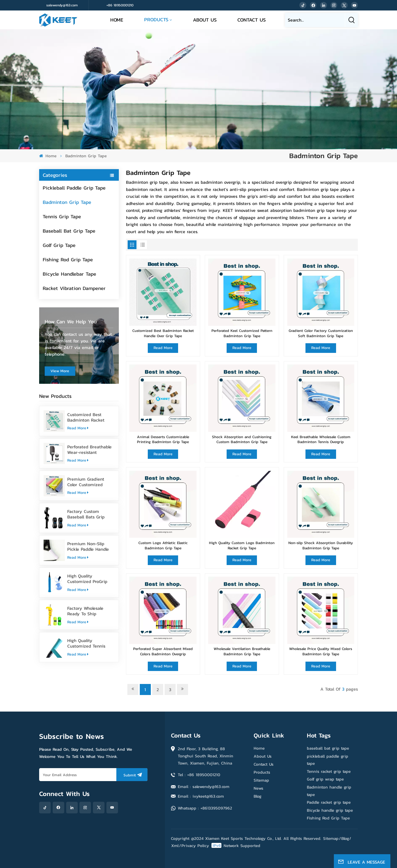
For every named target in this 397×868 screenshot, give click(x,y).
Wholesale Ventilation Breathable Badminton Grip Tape (242, 651)
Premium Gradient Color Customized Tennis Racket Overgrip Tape (90, 482)
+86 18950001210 (120, 5)
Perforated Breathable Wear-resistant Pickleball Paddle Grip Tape (89, 449)
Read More (78, 428)
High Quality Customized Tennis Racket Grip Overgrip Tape (88, 643)
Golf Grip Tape (59, 245)
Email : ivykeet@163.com (201, 796)
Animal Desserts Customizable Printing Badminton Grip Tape (163, 439)
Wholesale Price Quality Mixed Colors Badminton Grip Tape (321, 651)
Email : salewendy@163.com (204, 786)
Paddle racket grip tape (329, 802)
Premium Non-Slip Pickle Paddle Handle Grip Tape (88, 546)
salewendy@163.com (62, 5)
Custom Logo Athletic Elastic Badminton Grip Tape (163, 545)
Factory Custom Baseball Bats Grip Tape (86, 514)
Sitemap (261, 780)
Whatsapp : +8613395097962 (205, 808)
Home (117, 20)
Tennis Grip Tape (62, 216)
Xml (175, 846)
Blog (257, 796)
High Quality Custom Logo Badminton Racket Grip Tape (242, 545)
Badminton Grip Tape (67, 202)
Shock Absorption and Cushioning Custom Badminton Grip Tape (242, 439)
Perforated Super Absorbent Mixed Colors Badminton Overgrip (163, 651)
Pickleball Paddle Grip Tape (74, 188)
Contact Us (252, 20)
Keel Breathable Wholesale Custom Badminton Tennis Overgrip (321, 439)
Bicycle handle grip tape (330, 810)
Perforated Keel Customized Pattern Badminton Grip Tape (242, 333)
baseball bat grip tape (328, 748)
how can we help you (71, 321)
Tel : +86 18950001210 (199, 775)
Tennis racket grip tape (329, 771)
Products (156, 19)
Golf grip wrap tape (325, 779)
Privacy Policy (195, 846)
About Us (205, 20)
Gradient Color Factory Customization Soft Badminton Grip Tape (321, 333)
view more (60, 371)
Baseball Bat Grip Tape (69, 231)
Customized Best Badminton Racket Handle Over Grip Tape (90, 417)
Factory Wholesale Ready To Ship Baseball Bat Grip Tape (90, 611)
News (258, 788)
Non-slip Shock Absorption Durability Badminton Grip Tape (321, 545)
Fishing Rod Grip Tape (68, 259)
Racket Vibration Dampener (74, 288)
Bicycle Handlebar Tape (69, 274)
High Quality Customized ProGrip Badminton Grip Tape (89, 579)
